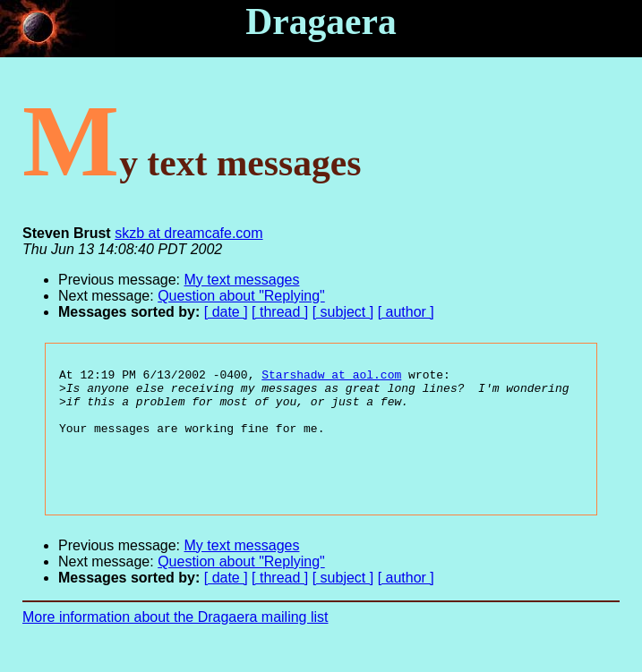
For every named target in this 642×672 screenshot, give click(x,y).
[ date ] (226, 312)
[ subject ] (343, 312)
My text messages (242, 280)
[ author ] (406, 312)
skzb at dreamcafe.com (188, 233)
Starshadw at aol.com (331, 377)
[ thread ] (280, 312)
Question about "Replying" (241, 296)
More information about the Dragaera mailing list (175, 641)
